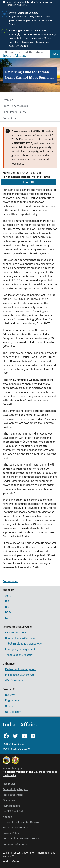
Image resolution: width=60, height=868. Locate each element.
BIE (7, 607)
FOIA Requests (12, 806)
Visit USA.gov (11, 861)
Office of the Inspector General (21, 822)
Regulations (12, 701)
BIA (7, 601)
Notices (7, 817)
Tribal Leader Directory (19, 655)
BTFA (8, 613)
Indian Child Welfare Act (20, 675)
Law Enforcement (16, 633)
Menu (55, 54)
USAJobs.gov (13, 712)
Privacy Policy (11, 833)
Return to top (10, 581)
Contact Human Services (20, 638)
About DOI (9, 784)
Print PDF (29, 182)
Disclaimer (9, 800)
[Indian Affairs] (26, 56)
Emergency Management (20, 649)
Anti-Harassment (13, 795)
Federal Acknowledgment (21, 669)
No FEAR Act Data (13, 811)
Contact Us (9, 118)
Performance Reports (15, 828)
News (8, 618)
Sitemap (10, 706)
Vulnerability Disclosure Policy (21, 839)
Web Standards (14, 681)
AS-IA (9, 596)
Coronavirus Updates (15, 844)
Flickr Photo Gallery (14, 112)
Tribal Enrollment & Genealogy (23, 644)
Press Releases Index (15, 106)
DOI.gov (10, 695)
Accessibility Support (15, 789)
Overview (8, 100)
